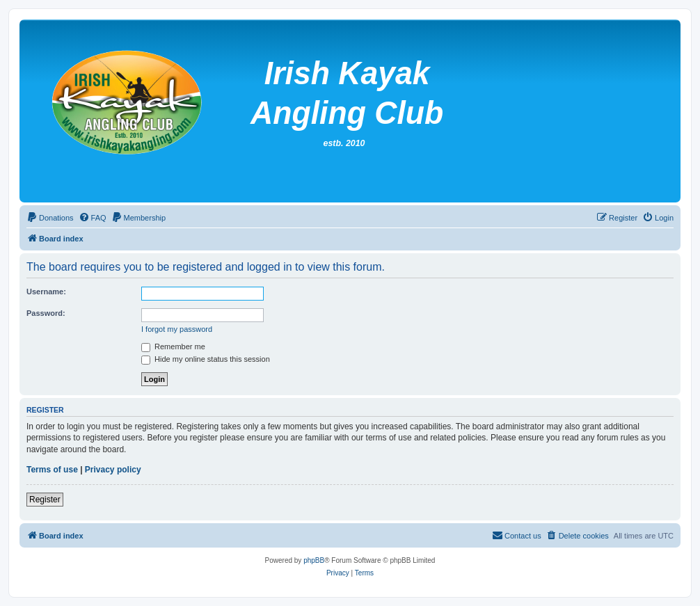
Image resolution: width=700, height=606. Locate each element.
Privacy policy (113, 470)
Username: (46, 292)
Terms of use (52, 470)
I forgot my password (177, 329)
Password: (46, 313)
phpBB (314, 560)
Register (45, 500)
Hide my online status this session (206, 359)
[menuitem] (50, 218)
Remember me (173, 346)
